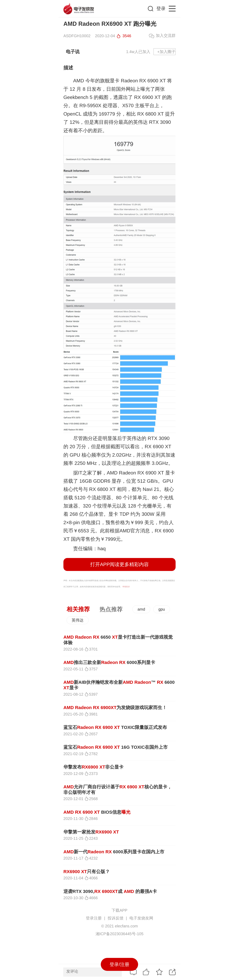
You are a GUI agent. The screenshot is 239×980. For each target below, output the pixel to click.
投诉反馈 (116, 918)
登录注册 (94, 918)
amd (141, 609)
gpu (162, 609)
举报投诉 (126, 587)
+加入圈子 (166, 52)
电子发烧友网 (141, 918)
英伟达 (78, 620)
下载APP (119, 910)
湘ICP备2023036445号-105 (120, 934)
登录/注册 (120, 964)
